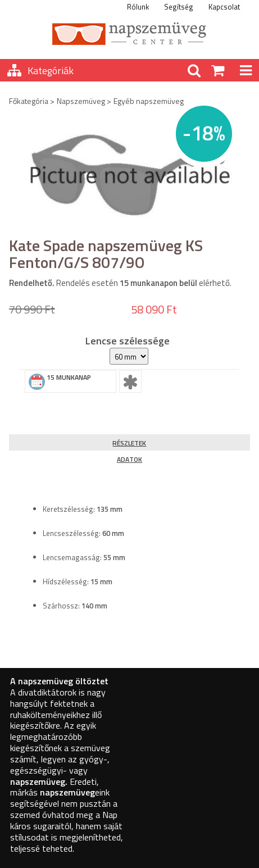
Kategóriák (51, 71)
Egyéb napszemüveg (149, 101)
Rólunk (138, 7)
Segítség (179, 7)
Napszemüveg (81, 101)
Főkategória (29, 101)
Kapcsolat (224, 7)
